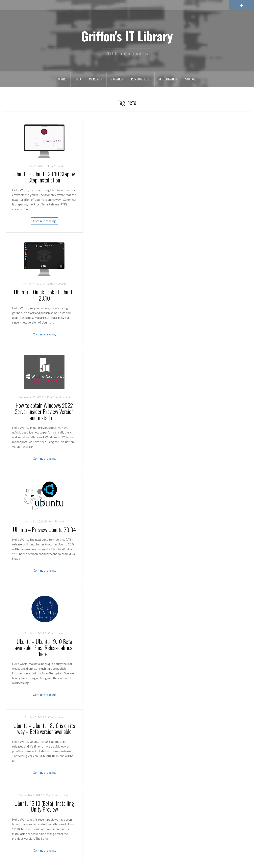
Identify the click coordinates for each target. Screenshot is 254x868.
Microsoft (96, 79)
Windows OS (62, 397)
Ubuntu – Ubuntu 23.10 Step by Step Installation (44, 177)
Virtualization (168, 79)
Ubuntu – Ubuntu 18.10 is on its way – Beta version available (44, 729)
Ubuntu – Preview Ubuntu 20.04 (44, 529)
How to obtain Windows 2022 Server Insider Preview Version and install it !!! (44, 411)
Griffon (49, 166)
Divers (62, 79)
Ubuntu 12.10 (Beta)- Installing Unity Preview (44, 806)
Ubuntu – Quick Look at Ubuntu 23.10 (44, 295)
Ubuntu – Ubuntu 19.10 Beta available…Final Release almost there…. (44, 648)
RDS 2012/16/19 (141, 79)
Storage (190, 79)
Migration (117, 79)
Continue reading (44, 221)
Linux (78, 79)
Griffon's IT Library (127, 36)
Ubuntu (60, 166)
